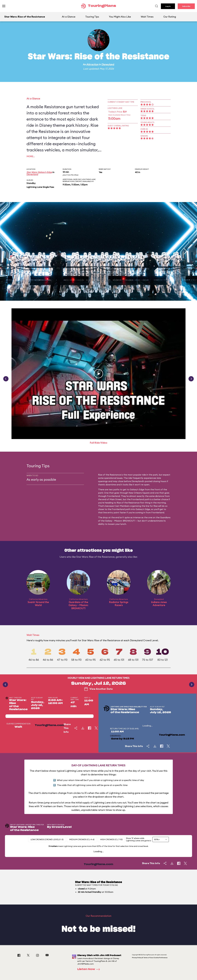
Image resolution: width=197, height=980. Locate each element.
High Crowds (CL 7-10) (111, 839)
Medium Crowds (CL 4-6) (82, 839)
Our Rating (170, 17)
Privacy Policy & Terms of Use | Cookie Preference (150, 958)
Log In (168, 6)
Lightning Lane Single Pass (40, 187)
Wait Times (147, 17)
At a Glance (69, 17)
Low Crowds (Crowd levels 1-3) (47, 839)
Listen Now (89, 969)
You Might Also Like (120, 17)
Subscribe (186, 6)
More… (31, 156)
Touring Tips (92, 17)
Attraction (92, 64)
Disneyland (108, 64)
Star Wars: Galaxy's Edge (39, 172)
